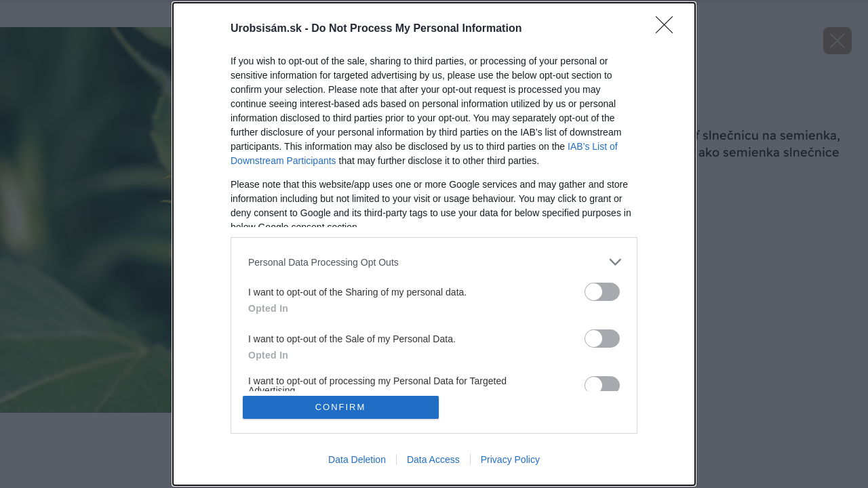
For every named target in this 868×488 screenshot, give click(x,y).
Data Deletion (357, 460)
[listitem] (434, 262)
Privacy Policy (510, 460)
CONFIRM (341, 407)
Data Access (433, 460)
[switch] (602, 292)
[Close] (669, 29)
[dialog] (434, 244)
